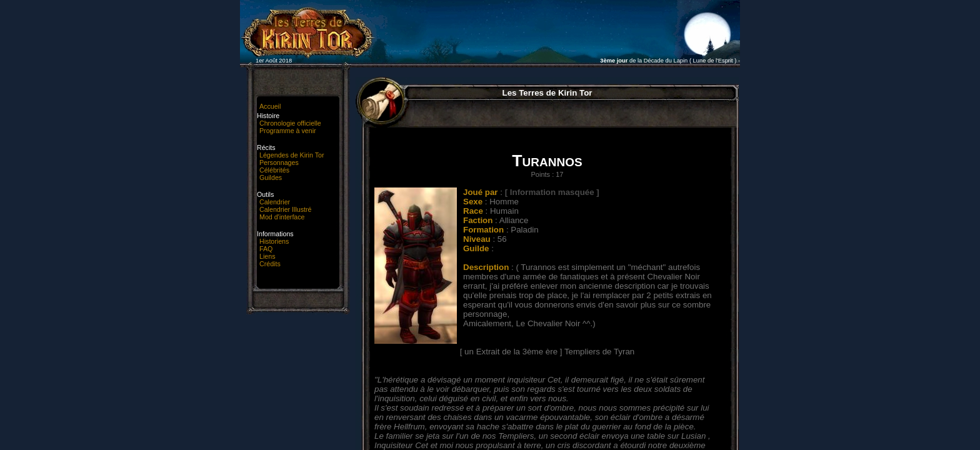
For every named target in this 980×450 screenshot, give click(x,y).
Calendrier (275, 202)
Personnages (279, 162)
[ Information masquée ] (552, 192)
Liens (267, 256)
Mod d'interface (282, 217)
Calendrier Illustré (286, 209)
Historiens (274, 241)
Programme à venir (288, 131)
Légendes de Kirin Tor (292, 155)
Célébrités (274, 170)
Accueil (270, 106)
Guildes (271, 177)
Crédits (270, 264)
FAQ (266, 249)
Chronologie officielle (290, 123)
